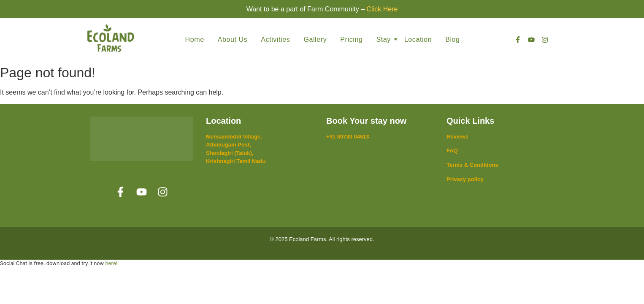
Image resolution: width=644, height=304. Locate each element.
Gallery (315, 39)
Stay (384, 39)
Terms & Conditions (472, 165)
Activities (275, 39)
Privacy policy (465, 179)
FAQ (452, 151)
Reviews (457, 137)
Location (418, 39)
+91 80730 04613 (348, 137)
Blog (452, 39)
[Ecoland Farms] (110, 38)
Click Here (382, 9)
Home (195, 39)
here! (111, 263)
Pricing (351, 39)
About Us (233, 39)
